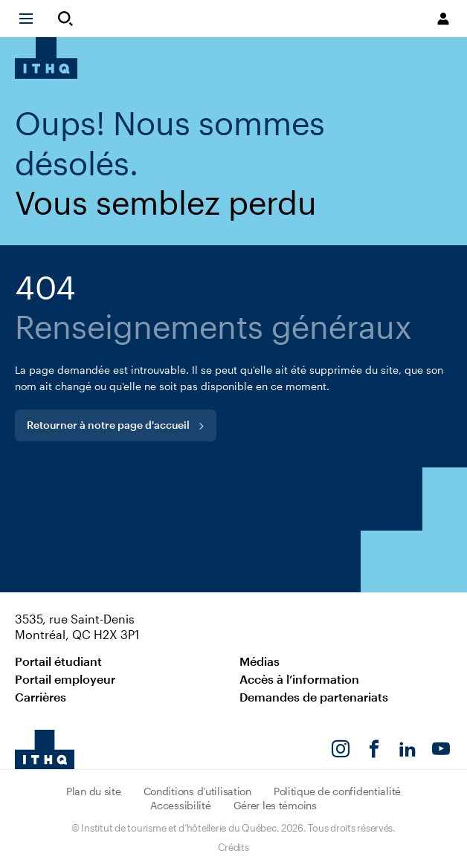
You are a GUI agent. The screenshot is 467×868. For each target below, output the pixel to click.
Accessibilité (180, 805)
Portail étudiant (58, 661)
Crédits (233, 847)
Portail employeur (65, 679)
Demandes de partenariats (314, 697)
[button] (33, 19)
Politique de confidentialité (337, 791)
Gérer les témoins (275, 805)
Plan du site (94, 791)
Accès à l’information (299, 679)
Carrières (41, 697)
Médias (260, 661)
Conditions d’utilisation (197, 791)
